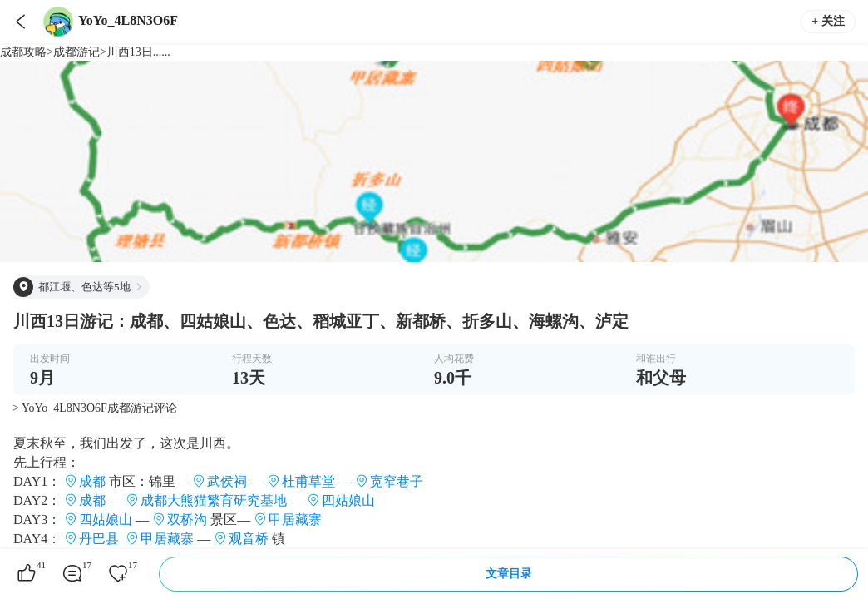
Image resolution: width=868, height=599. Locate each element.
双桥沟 (187, 520)
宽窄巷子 (397, 481)
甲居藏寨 (295, 520)
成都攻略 (23, 52)
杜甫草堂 (308, 481)
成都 (92, 481)
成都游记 (76, 52)
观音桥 (249, 539)
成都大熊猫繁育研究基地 (214, 500)
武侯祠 (227, 481)
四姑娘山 (348, 500)
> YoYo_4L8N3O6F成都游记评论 (95, 408)
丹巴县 (99, 539)
